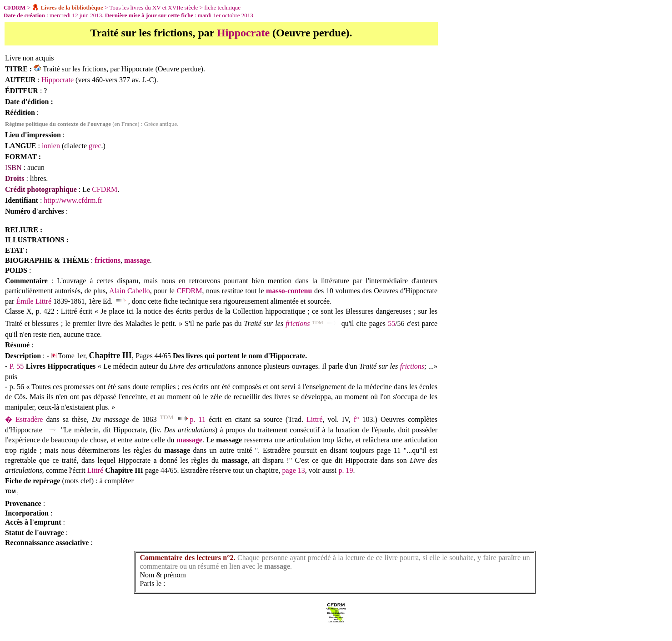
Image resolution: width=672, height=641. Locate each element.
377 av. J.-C (136, 80)
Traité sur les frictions (75, 69)
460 (97, 80)
